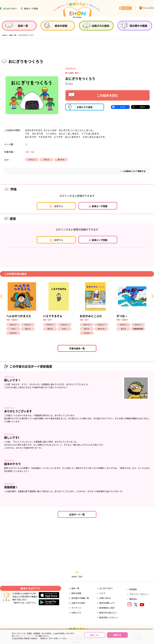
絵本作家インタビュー (109, 617)
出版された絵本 (78, 603)
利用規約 (133, 589)
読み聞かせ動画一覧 (80, 598)
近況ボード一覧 (77, 514)
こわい (13, 329)
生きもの (13, 333)
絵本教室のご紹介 (107, 608)
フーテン (69, 83)
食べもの (61, 160)
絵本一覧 (13, 35)
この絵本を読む (93, 95)
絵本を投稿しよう (107, 603)
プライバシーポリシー (139, 594)
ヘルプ (102, 593)
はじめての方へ (106, 588)
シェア (123, 107)
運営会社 (133, 599)
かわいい (13, 325)
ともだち (87, 333)
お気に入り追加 (80, 107)
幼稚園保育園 (138, 329)
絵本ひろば (77, 10)
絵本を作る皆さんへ (108, 613)
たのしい (32, 160)
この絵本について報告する (134, 171)
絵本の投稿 (76, 593)
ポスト (143, 107)
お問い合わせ (105, 598)
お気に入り (76, 613)
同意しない (95, 635)
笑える (46, 160)
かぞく (65, 329)
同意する (117, 635)
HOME (4, 35)
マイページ (76, 608)
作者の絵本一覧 (77, 348)
